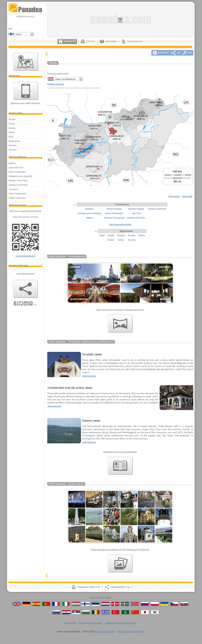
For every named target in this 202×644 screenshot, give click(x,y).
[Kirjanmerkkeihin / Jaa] (25, 289)
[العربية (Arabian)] (125, 612)
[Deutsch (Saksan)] (26, 604)
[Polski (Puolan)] (155, 604)
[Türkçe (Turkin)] (116, 612)
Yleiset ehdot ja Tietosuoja (90, 623)
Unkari (141, 632)
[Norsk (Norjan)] (135, 604)
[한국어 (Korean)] (155, 612)
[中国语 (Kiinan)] (135, 612)
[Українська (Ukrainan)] (164, 604)
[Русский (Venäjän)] (145, 604)
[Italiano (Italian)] (66, 604)
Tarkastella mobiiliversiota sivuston (120, 623)
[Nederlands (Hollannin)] (105, 604)
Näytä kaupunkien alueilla (120, 224)
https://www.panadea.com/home (25, 217)
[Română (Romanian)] (96, 612)
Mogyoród (122, 632)
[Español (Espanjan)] (36, 604)
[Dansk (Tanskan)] (115, 604)
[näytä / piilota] (75, 204)
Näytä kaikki (187, 196)
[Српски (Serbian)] (76, 612)
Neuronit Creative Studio (105, 632)
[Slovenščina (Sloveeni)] (56, 612)
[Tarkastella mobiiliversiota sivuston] (26, 91)
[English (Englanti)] (17, 604)
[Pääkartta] (26, 62)
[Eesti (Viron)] (95, 604)
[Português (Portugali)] (46, 604)
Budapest (132, 632)
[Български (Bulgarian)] (86, 612)
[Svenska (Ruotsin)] (125, 604)
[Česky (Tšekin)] (174, 604)
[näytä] (47, 576)
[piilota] (47, 54)
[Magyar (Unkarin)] (76, 604)
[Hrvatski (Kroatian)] (66, 612)
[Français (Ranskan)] (56, 604)
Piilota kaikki (174, 196)
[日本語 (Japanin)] (145, 612)
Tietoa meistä (70, 623)
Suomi (18, 34)
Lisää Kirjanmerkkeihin (25, 256)
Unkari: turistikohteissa (65, 79)
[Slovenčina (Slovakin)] (184, 604)
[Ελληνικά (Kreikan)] (106, 612)
